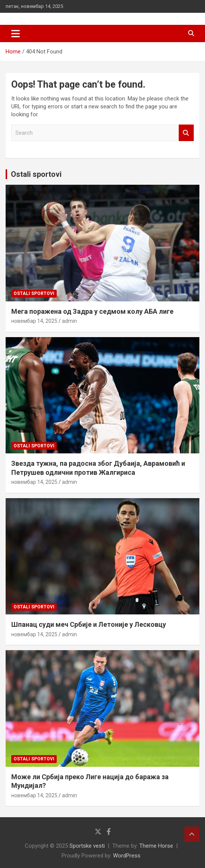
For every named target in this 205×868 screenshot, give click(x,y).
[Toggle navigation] (16, 33)
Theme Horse (156, 846)
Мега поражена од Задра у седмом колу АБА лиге (92, 311)
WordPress (127, 856)
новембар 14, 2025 (34, 321)
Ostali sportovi (36, 174)
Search (186, 133)
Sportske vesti (87, 846)
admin (69, 321)
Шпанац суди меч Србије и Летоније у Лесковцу (89, 624)
